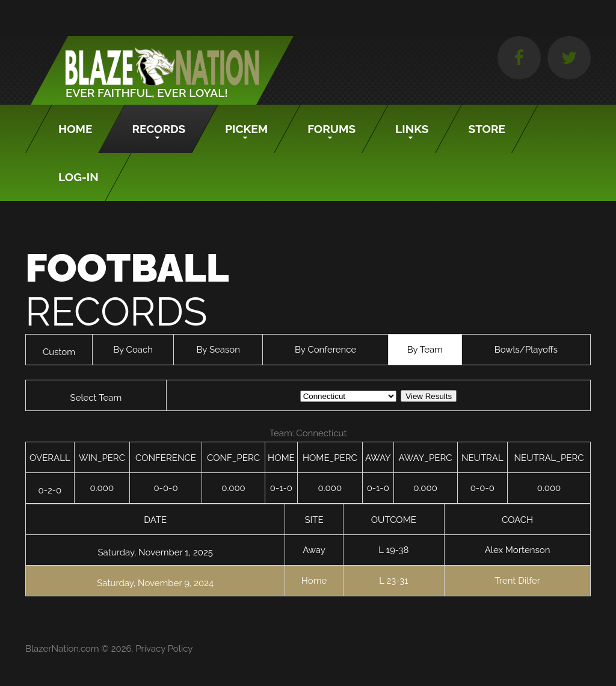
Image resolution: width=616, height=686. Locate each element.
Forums (331, 129)
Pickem (246, 129)
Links (412, 129)
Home (75, 129)
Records (159, 129)
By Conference (325, 350)
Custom (59, 352)
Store (487, 129)
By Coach (133, 350)
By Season (218, 350)
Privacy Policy (164, 649)
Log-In (79, 177)
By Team (425, 350)
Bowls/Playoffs (526, 350)
